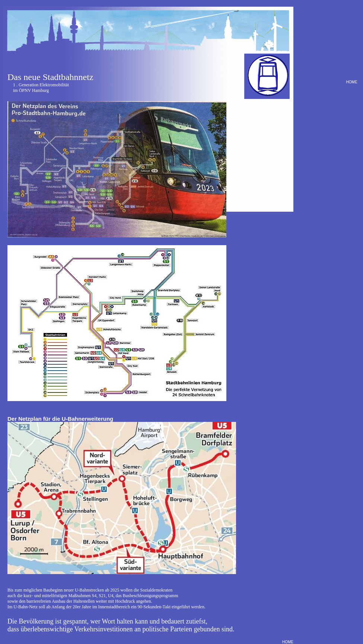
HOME (351, 82)
